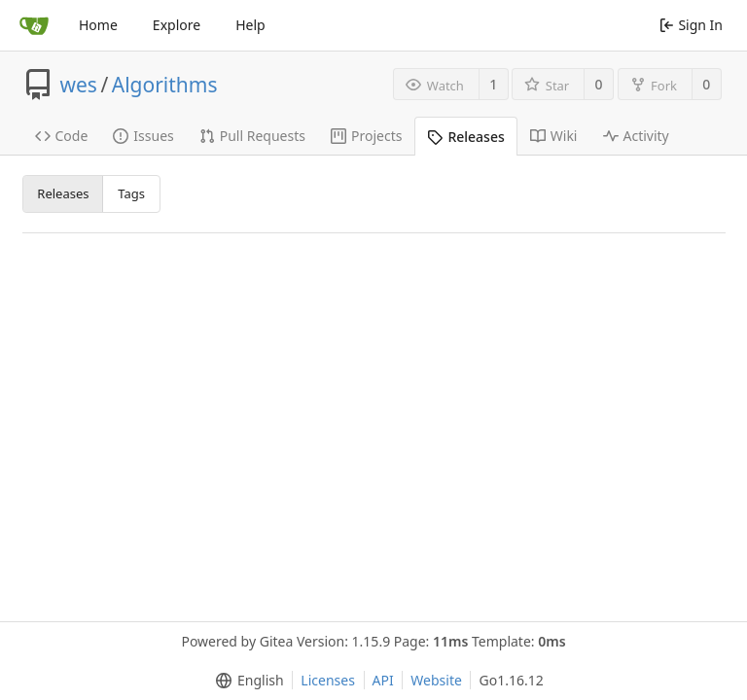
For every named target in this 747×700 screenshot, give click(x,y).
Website (436, 680)
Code (62, 136)
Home (98, 25)
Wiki (554, 136)
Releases (465, 137)
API (383, 680)
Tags (131, 193)
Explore (177, 25)
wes (79, 85)
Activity (636, 136)
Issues (143, 136)
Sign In (691, 25)
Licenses (328, 680)
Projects (366, 136)
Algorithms (165, 85)
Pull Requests (252, 136)
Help (250, 25)
